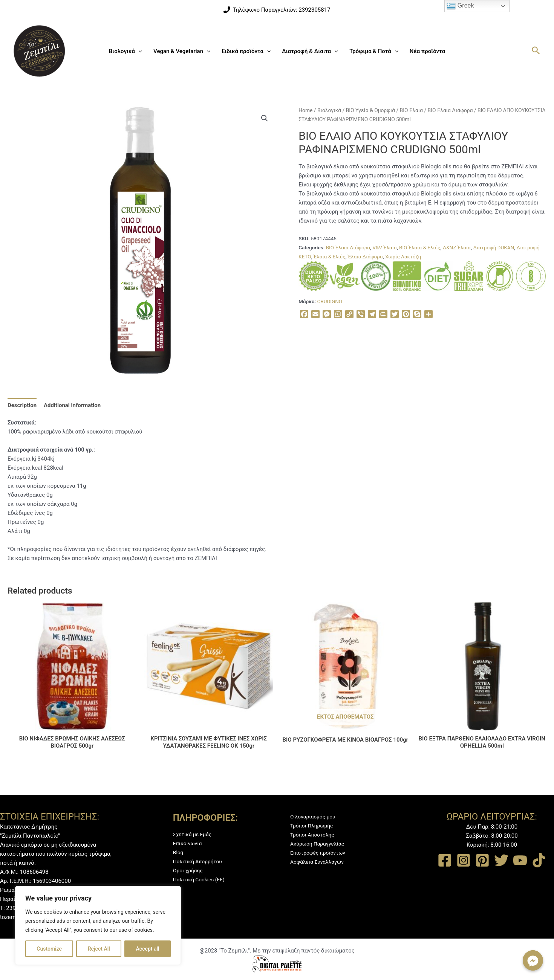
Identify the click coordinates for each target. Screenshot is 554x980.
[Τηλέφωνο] (277, 10)
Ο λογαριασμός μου (315, 817)
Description (22, 405)
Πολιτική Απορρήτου (200, 861)
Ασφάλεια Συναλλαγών (320, 862)
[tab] (22, 405)
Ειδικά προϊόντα (246, 51)
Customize (49, 949)
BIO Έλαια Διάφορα (450, 110)
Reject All (99, 949)
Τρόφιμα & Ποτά (374, 51)
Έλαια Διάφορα (365, 256)
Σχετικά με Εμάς (194, 834)
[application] (138, 51)
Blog (179, 852)
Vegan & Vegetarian (182, 51)
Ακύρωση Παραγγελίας (320, 844)
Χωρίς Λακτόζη (403, 256)
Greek (460, 6)
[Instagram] (464, 860)
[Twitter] (501, 860)
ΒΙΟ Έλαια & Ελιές (420, 247)
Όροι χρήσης (189, 870)
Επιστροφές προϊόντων (320, 853)
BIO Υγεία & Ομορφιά (370, 110)
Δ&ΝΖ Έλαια (457, 247)
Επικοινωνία (189, 843)
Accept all (148, 949)
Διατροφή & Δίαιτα (310, 51)
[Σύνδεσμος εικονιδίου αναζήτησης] (536, 51)
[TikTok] (539, 860)
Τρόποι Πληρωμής (314, 826)
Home (305, 110)
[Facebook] (445, 860)
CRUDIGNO (330, 301)
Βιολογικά (125, 51)
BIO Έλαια (411, 110)
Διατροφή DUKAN (494, 247)
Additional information (72, 405)
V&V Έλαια (384, 247)
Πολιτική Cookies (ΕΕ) (201, 879)
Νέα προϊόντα (427, 51)
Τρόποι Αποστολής (314, 835)
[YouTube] (520, 860)
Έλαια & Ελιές (330, 256)
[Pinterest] (482, 860)
